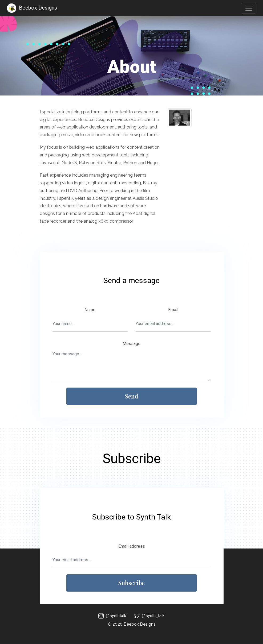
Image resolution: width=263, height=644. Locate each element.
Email (173, 310)
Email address (132, 546)
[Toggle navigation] (249, 8)
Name (90, 310)
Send (132, 396)
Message (131, 344)
